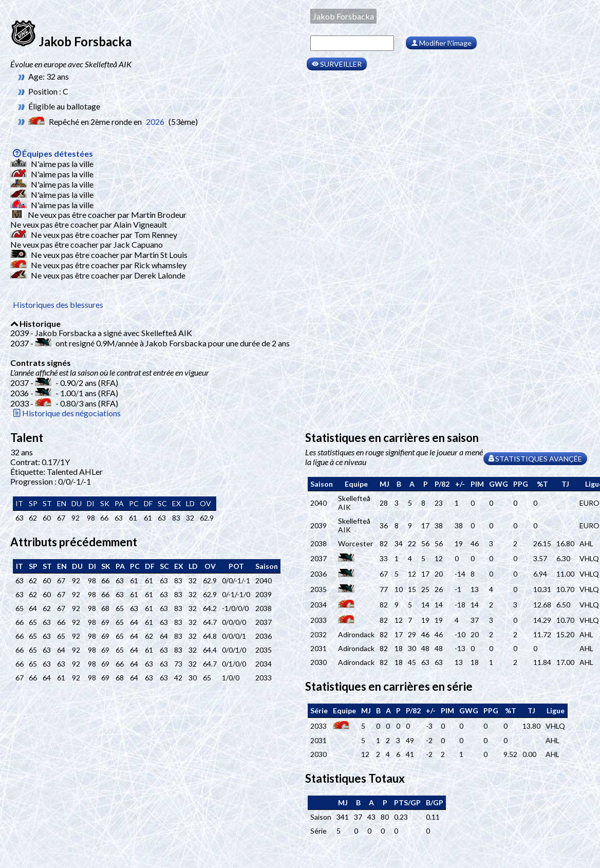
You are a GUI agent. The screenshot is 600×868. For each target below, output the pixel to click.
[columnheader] (322, 484)
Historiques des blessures (58, 304)
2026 (155, 122)
